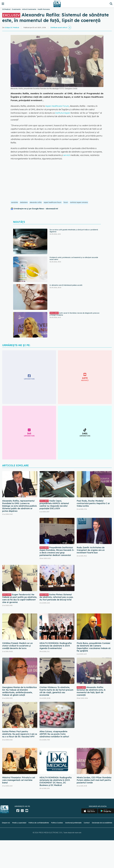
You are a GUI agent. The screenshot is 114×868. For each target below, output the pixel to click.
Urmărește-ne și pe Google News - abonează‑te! (36, 209)
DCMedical (6, 9)
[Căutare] (111, 4)
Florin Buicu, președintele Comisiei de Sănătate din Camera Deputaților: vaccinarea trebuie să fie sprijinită (94, 647)
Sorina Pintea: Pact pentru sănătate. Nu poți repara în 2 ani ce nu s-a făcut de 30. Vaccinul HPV (20, 734)
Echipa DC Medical (12, 28)
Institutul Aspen (63, 113)
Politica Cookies (57, 823)
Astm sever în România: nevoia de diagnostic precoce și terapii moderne (74, 314)
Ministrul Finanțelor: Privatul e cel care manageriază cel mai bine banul (19, 780)
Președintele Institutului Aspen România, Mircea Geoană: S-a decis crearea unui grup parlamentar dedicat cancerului (57, 551)
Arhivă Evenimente (29, 9)
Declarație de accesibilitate (102, 823)
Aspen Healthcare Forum (57, 106)
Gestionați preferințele (73, 823)
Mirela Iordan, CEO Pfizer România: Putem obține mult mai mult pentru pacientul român (94, 780)
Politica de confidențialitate (39, 823)
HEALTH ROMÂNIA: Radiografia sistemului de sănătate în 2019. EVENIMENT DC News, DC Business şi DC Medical (56, 781)
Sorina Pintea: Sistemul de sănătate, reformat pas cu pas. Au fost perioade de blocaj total (56, 597)
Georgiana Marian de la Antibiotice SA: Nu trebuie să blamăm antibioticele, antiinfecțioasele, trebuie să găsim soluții (19, 691)
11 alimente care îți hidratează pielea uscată (66, 285)
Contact (87, 823)
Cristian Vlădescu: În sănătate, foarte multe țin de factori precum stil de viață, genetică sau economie (56, 691)
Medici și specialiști (19, 823)
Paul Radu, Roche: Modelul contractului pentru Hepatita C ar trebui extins (93, 503)
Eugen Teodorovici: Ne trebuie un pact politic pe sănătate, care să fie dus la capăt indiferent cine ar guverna (20, 598)
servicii (67, 155)
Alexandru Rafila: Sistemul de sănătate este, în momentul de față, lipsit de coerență (91, 691)
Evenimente (16, 9)
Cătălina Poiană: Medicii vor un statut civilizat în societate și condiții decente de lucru (17, 646)
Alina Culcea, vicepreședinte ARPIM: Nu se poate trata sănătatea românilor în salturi (54, 734)
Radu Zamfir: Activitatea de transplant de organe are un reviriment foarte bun (91, 550)
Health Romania (44, 9)
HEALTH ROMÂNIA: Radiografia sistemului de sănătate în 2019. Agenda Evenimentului (56, 646)
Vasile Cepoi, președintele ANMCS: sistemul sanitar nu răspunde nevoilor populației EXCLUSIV (54, 505)
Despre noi (6, 823)
